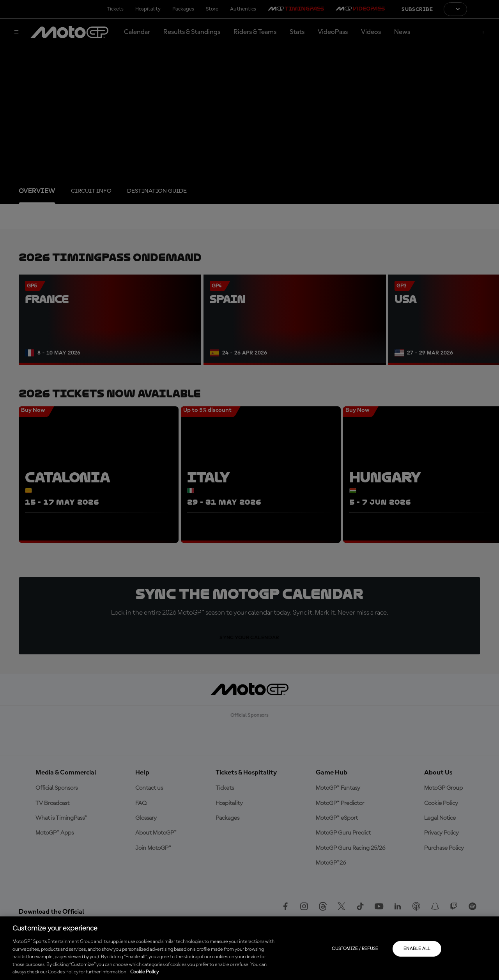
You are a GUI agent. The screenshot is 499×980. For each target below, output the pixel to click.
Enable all (417, 949)
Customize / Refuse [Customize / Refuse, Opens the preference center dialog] (355, 949)
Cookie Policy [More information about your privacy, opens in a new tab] (144, 972)
